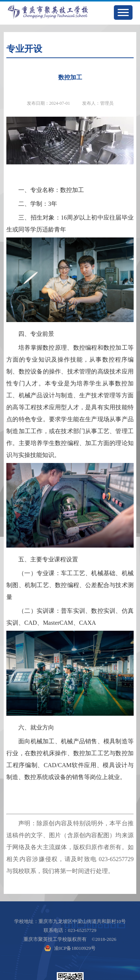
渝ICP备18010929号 (75, 948)
